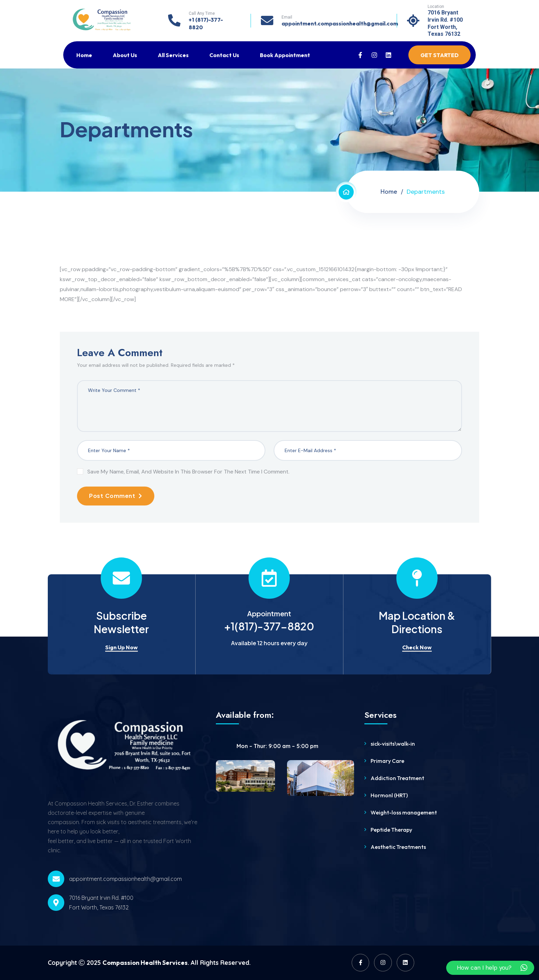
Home (84, 55)
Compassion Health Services (145, 963)
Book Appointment (285, 55)
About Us (125, 55)
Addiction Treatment (397, 778)
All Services (173, 55)
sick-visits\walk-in (393, 744)
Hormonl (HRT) (389, 795)
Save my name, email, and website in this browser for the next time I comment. (188, 472)
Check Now (417, 647)
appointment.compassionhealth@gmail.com (340, 23)
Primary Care (387, 761)
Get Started (439, 55)
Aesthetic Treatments (398, 847)
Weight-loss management (404, 812)
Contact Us (224, 55)
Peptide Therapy (391, 830)
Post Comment (116, 496)
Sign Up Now (122, 647)
